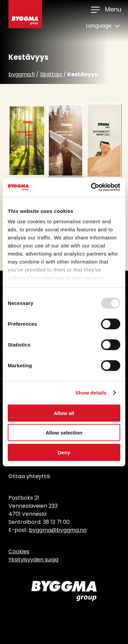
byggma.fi (22, 74)
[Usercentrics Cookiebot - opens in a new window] (91, 187)
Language (103, 26)
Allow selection (64, 433)
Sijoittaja (51, 74)
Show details (91, 393)
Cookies (19, 551)
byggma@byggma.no (58, 530)
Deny (64, 452)
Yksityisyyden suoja (33, 560)
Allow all (64, 413)
